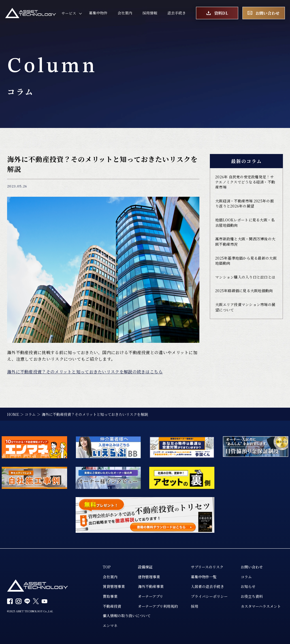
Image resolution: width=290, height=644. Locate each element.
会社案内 (125, 13)
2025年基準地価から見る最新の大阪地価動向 (246, 261)
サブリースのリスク (207, 567)
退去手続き (177, 13)
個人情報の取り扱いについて (127, 616)
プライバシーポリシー (209, 596)
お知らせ (248, 587)
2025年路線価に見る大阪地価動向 (244, 291)
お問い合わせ (252, 567)
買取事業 (110, 596)
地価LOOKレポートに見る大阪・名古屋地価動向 (245, 223)
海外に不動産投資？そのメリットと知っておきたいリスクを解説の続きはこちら (85, 372)
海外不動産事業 (151, 587)
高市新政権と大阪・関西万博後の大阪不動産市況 (245, 242)
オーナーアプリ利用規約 (158, 606)
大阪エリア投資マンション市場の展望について (245, 308)
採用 (195, 606)
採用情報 (150, 13)
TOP (107, 567)
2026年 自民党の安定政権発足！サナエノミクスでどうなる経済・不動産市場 (245, 182)
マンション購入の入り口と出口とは (245, 277)
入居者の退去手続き (207, 587)
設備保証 (145, 567)
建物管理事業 (149, 577)
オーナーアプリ (151, 596)
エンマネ (110, 626)
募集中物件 (98, 13)
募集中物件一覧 (204, 577)
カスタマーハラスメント (261, 606)
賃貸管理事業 (114, 587)
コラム (246, 577)
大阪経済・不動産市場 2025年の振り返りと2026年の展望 (245, 204)
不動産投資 (112, 606)
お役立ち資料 (252, 596)
